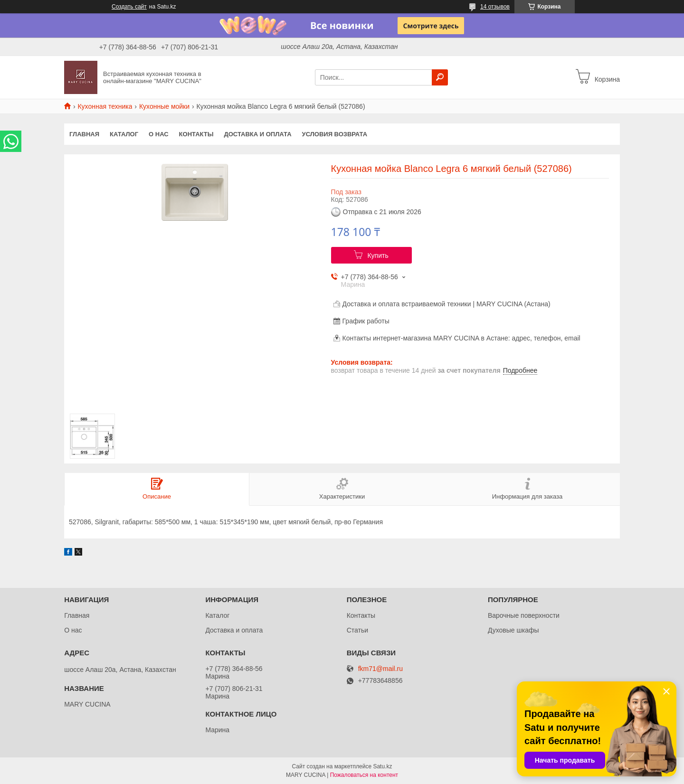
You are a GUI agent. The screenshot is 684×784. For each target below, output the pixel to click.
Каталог (124, 134)
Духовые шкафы (513, 630)
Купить (378, 255)
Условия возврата (335, 134)
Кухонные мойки (164, 106)
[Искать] (440, 77)
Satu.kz (382, 766)
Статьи (357, 630)
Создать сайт (129, 7)
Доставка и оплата (257, 134)
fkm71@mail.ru (380, 669)
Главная (84, 134)
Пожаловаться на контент (364, 775)
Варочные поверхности (524, 615)
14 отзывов (495, 7)
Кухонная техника (105, 106)
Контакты (196, 134)
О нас (159, 134)
